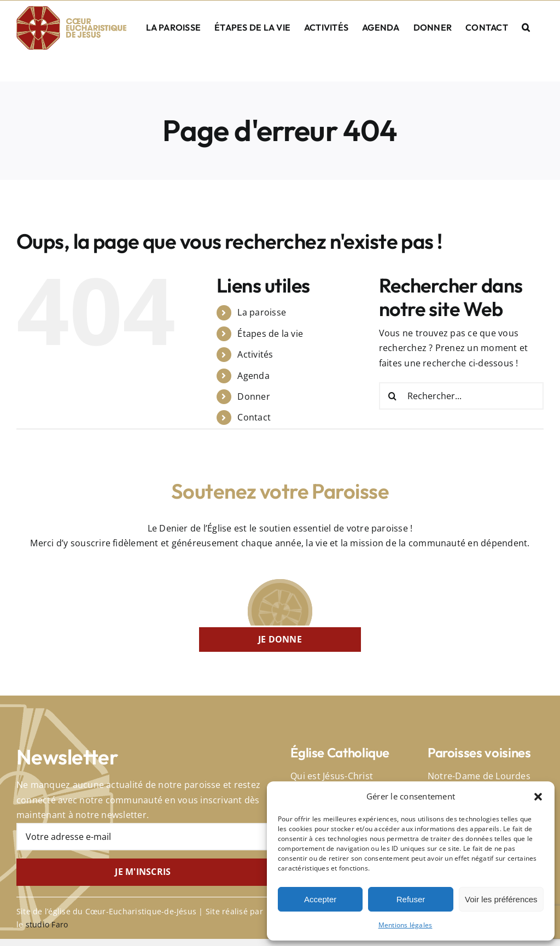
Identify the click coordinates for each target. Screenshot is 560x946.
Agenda (253, 376)
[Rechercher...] (461, 396)
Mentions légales (406, 925)
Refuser (411, 899)
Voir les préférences (501, 899)
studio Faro (47, 924)
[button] (538, 797)
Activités (255, 354)
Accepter (320, 899)
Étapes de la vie (270, 334)
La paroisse (262, 312)
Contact (254, 417)
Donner (253, 396)
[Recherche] (393, 396)
